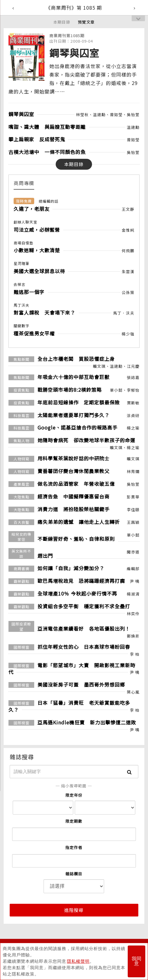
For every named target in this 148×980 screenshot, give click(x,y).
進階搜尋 (74, 910)
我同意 (136, 961)
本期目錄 (62, 22)
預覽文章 (86, 22)
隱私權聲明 (78, 961)
